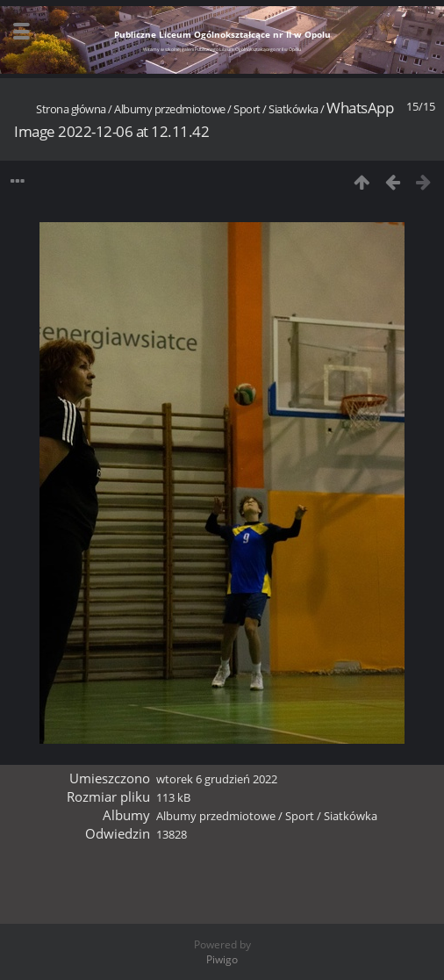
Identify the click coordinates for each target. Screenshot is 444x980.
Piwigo (222, 959)
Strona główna (71, 109)
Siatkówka (294, 109)
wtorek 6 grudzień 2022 (217, 779)
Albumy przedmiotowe (170, 109)
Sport (247, 109)
